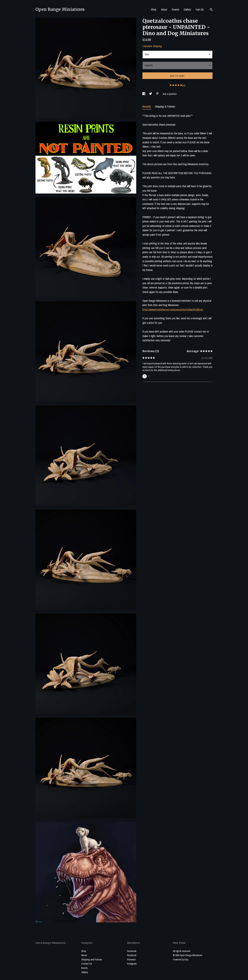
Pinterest (131, 960)
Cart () (200, 9)
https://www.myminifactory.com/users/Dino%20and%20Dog (173, 309)
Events (175, 9)
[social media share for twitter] (151, 94)
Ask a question (170, 94)
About (164, 9)
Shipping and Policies (92, 960)
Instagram (132, 964)
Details (147, 106)
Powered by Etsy (181, 960)
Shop (154, 9)
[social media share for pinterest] (158, 94)
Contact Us (87, 964)
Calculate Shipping (152, 46)
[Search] (211, 10)
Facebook (132, 951)
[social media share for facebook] (144, 94)
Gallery (187, 9)
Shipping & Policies (165, 106)
